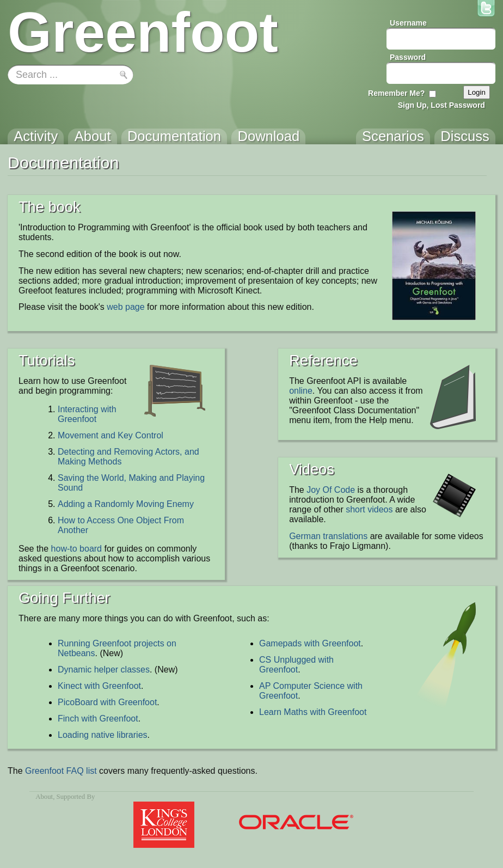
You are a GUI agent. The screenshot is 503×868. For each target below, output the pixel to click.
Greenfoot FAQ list (61, 771)
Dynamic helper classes (104, 670)
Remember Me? (396, 93)
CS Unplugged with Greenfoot (296, 665)
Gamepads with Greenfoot (310, 643)
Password (408, 57)
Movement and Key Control (111, 435)
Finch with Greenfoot (98, 719)
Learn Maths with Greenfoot (313, 712)
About (44, 797)
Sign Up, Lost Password (441, 105)
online (301, 391)
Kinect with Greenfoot (99, 686)
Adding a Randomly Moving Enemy (126, 504)
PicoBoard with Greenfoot (107, 702)
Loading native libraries (103, 735)
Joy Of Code (331, 490)
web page (125, 307)
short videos (369, 509)
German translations (328, 536)
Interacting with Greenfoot (87, 414)
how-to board (76, 549)
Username (408, 23)
